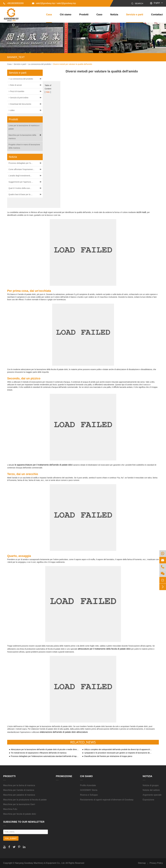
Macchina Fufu (10, 809)
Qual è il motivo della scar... (20, 188)
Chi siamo (66, 15)
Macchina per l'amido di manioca (19, 790)
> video (12, 110)
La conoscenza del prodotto (40, 64)
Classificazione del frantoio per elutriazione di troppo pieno (108, 756)
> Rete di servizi (15, 85)
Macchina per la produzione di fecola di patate (25, 800)
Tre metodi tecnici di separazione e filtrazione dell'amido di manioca (39, 753)
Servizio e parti (135, 15)
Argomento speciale (152, 795)
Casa (49, 15)
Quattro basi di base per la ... (20, 194)
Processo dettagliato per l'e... (20, 163)
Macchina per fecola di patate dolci (20, 814)
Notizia (114, 15)
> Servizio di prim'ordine (18, 98)
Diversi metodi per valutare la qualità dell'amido (73, 64)
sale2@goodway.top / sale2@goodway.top (54, 3)
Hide (48, 92)
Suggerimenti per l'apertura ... (21, 182)
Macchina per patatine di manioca (19, 795)
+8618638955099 (13, 3)
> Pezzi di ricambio (16, 91)
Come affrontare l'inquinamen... (21, 169)
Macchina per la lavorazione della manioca (25, 136)
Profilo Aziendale (88, 785)
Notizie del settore (151, 790)
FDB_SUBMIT (11, 838)
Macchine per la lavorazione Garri (19, 804)
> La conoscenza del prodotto (21, 79)
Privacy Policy (156, 863)
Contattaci (157, 15)
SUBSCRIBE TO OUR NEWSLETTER (24, 822)
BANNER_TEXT (16, 57)
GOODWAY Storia (89, 790)
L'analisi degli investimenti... (20, 176)
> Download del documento (20, 104)
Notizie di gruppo (151, 785)
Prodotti (84, 15)
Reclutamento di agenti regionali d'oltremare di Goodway (107, 800)
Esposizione (148, 800)
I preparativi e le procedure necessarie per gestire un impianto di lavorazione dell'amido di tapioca (118, 753)
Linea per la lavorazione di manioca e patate (24, 127)
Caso (99, 15)
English (157, 3)
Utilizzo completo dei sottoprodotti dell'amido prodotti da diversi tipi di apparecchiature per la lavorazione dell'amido (118, 750)
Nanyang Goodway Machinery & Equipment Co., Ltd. (40, 863)
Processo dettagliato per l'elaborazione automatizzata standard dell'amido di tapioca (45, 756)
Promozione (64, 776)
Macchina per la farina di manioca (19, 785)
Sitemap (142, 863)
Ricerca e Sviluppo (89, 795)
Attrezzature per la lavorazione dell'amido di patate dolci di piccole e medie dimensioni (45, 750)
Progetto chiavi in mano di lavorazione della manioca (24, 146)
